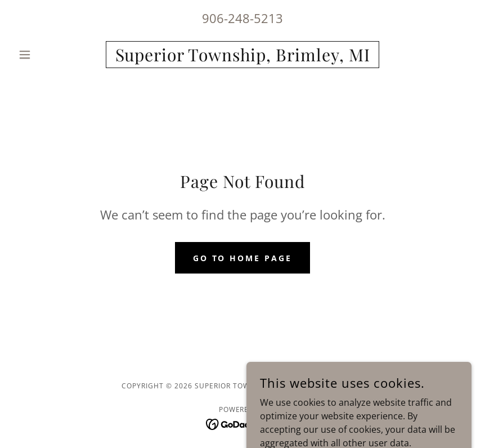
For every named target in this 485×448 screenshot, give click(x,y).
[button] (48, 55)
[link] (242, 58)
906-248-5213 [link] (242, 18)
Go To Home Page (243, 258)
